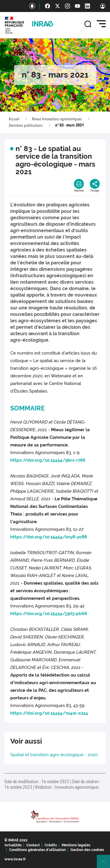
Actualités (13, 845)
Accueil (14, 119)
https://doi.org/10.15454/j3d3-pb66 (49, 614)
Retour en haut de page (106, 864)
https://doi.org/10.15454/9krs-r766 (48, 460)
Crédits (51, 845)
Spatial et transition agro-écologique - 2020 (54, 755)
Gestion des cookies (87, 850)
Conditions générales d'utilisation (37, 850)
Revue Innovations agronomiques (57, 119)
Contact (33, 845)
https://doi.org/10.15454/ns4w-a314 (49, 713)
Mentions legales (76, 845)
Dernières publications (26, 126)
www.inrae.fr (15, 859)
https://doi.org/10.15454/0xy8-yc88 (49, 537)
